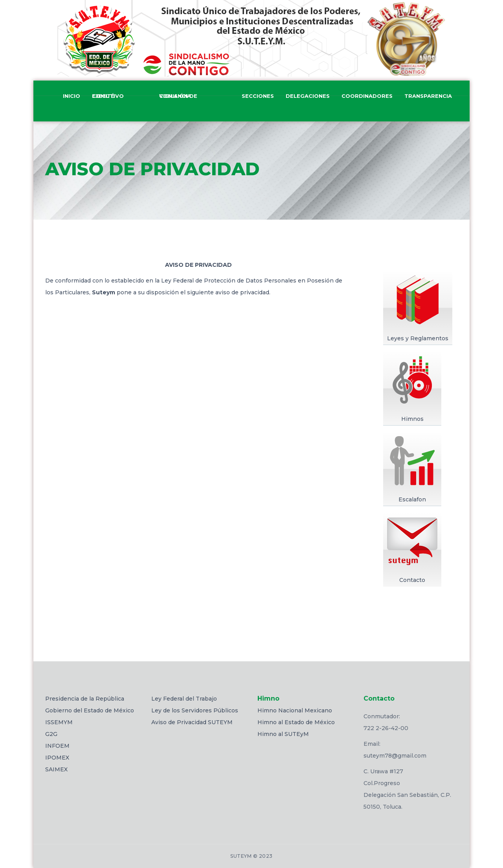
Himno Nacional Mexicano (295, 710)
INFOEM (57, 746)
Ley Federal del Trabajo (184, 699)
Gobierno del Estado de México (90, 710)
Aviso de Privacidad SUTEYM (192, 722)
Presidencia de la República (85, 699)
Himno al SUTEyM (283, 734)
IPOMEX (57, 758)
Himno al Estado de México (296, 722)
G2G (51, 734)
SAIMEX (56, 769)
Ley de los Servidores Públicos (195, 710)
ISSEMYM (59, 722)
